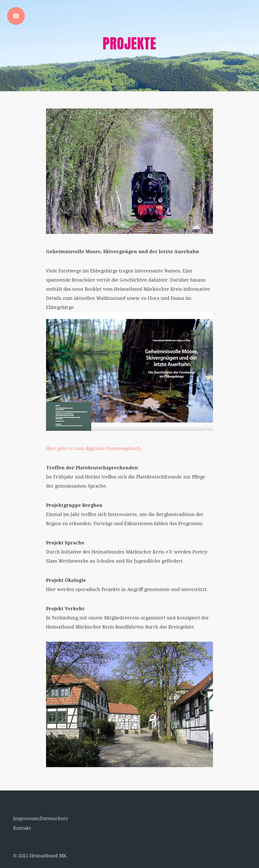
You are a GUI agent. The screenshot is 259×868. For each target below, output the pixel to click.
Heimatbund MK (48, 856)
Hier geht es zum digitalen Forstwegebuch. (94, 448)
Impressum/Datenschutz (41, 818)
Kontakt (22, 828)
